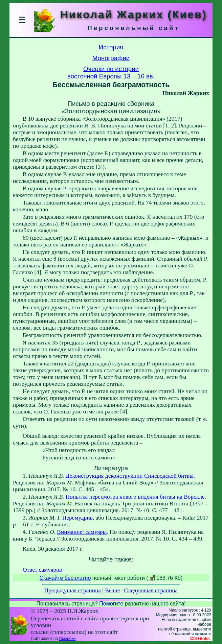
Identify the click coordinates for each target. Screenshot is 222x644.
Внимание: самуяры (82, 532)
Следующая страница (151, 590)
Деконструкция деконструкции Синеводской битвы (130, 476)
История (111, 47)
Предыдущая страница (73, 590)
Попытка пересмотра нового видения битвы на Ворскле (135, 497)
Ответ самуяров (42, 570)
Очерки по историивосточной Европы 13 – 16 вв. (111, 73)
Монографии (111, 58)
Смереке (67, 639)
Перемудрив (77, 518)
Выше (112, 590)
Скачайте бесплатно (65, 578)
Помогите (111, 604)
